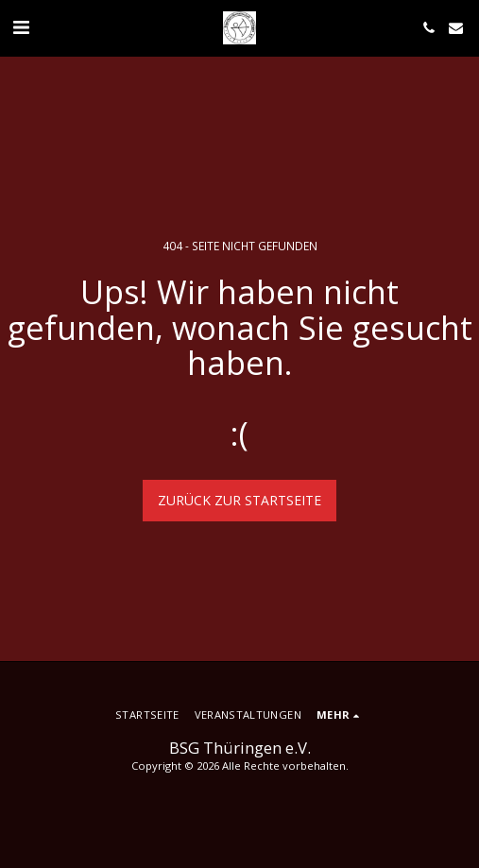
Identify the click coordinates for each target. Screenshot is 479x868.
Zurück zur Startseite (239, 500)
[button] (21, 27)
